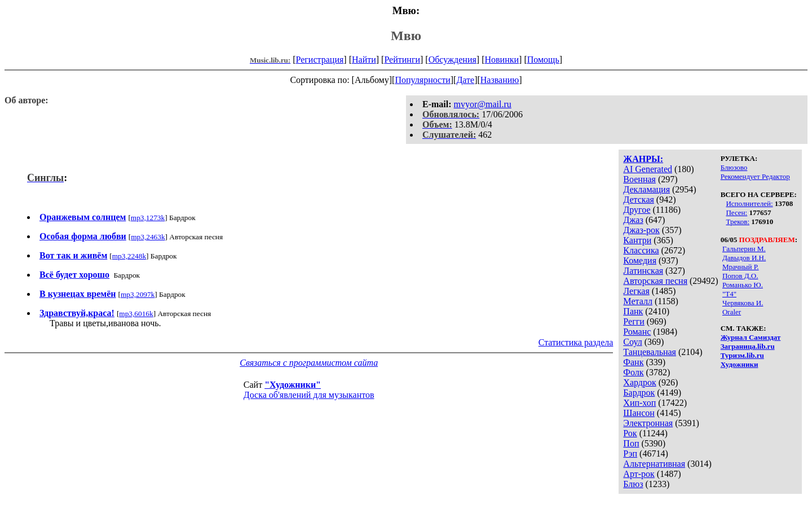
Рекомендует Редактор (755, 176)
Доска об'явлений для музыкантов (309, 395)
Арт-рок (639, 474)
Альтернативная (654, 464)
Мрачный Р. (741, 267)
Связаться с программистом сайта (309, 363)
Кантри (637, 240)
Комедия (640, 260)
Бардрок (639, 393)
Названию (500, 80)
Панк (633, 311)
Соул (632, 342)
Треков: (738, 222)
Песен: (736, 213)
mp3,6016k (136, 314)
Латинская (643, 271)
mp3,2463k (148, 237)
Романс (637, 332)
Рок (630, 433)
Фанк (633, 362)
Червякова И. (743, 303)
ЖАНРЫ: (643, 159)
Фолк (633, 372)
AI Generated (648, 169)
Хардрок (639, 382)
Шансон (639, 413)
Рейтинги (402, 60)
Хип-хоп (639, 403)
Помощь (543, 60)
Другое (637, 210)
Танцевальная (650, 352)
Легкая (636, 291)
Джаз (633, 220)
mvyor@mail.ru (483, 104)
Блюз (633, 484)
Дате (465, 80)
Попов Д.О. (740, 276)
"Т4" (729, 294)
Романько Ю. (743, 285)
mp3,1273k (148, 218)
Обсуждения (453, 60)
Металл (638, 301)
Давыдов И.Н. (744, 258)
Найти (364, 60)
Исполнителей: (749, 203)
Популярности (422, 80)
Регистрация (320, 60)
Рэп (630, 454)
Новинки (502, 60)
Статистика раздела (576, 342)
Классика (641, 250)
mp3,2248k (129, 256)
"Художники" (293, 385)
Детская (639, 200)
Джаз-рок (641, 230)
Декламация (646, 189)
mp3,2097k (138, 294)
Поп (631, 443)
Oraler (732, 312)
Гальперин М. (744, 249)
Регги (634, 321)
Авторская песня (655, 281)
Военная (639, 179)
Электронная (648, 423)
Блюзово (734, 167)
